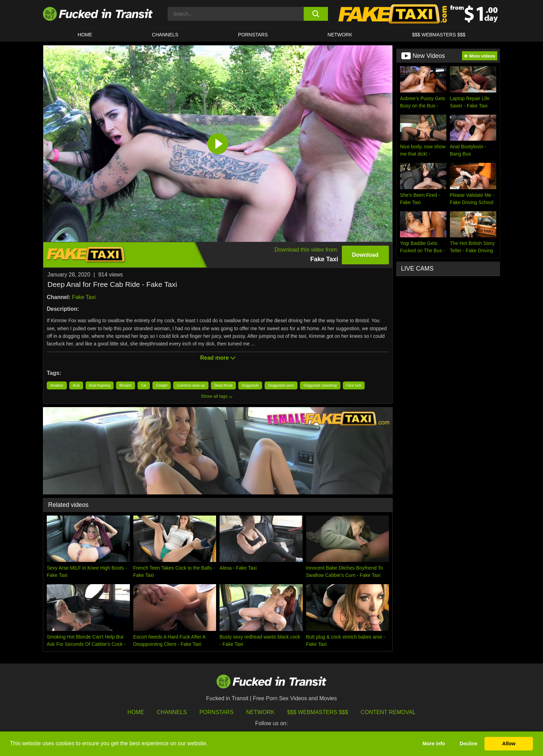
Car (144, 385)
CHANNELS (165, 35)
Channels (172, 712)
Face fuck (354, 385)
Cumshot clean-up (191, 385)
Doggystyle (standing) (320, 385)
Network (340, 35)
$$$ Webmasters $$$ (318, 712)
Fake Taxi (84, 297)
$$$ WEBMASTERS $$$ (439, 35)
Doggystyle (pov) (281, 385)
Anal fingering (100, 385)
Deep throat (223, 385)
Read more (218, 358)
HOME (85, 35)
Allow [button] (509, 744)
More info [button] (434, 744)
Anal (76, 385)
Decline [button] (468, 744)
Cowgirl (162, 385)
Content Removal (388, 712)
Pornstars (253, 35)
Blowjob (126, 385)
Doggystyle (250, 385)
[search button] (316, 14)
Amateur (57, 385)
